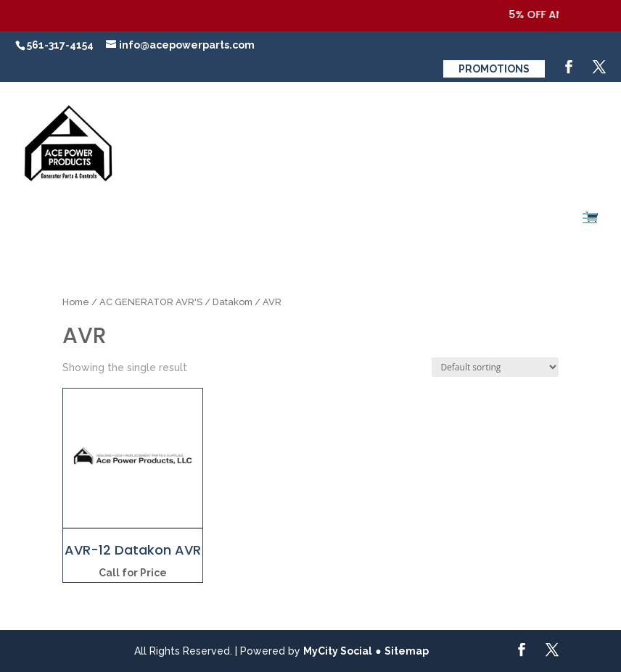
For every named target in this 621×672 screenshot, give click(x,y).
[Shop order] (495, 367)
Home (76, 302)
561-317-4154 (60, 45)
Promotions (494, 69)
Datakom (233, 302)
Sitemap (407, 651)
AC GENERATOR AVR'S (151, 302)
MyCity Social (338, 651)
